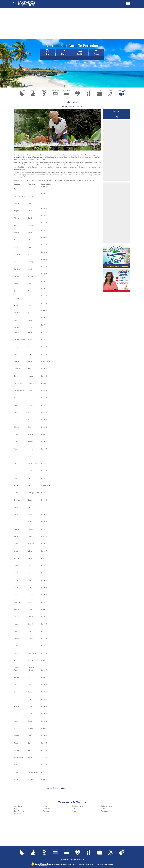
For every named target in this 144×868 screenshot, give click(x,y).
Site (48, 52)
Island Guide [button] (116, 112)
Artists (45, 806)
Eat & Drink (89, 90)
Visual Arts (18, 814)
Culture (75, 809)
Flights (64, 52)
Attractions (44, 90)
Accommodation (55, 90)
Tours (97, 52)
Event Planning (19, 811)
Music (74, 811)
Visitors (33, 90)
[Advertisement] (72, 23)
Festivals (46, 811)
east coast (91, 155)
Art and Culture (122, 90)
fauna (41, 157)
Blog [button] (116, 117)
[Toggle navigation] (128, 4)
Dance (103, 809)
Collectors (46, 809)
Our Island (22, 90)
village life (21, 157)
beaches (43, 155)
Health (78, 90)
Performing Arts (106, 811)
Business (100, 90)
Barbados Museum (78, 806)
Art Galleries (18, 806)
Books (16, 809)
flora (35, 157)
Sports (111, 90)
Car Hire (80, 52)
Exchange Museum (107, 806)
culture (30, 157)
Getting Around (66, 90)
